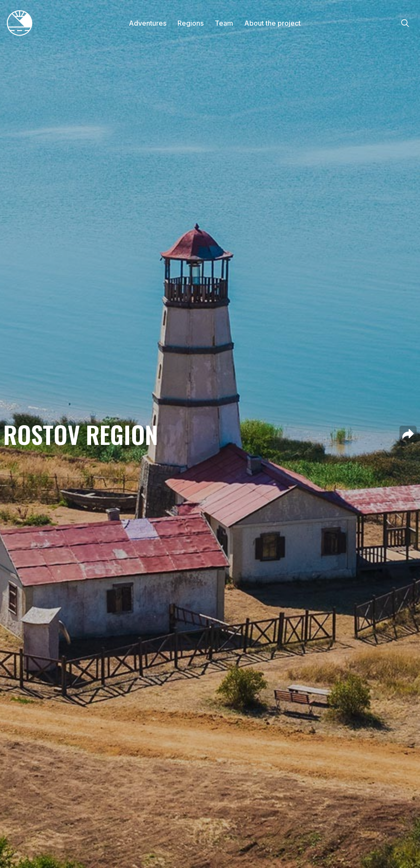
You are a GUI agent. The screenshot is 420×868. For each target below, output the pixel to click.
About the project (272, 23)
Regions (191, 23)
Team (224, 23)
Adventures (148, 23)
